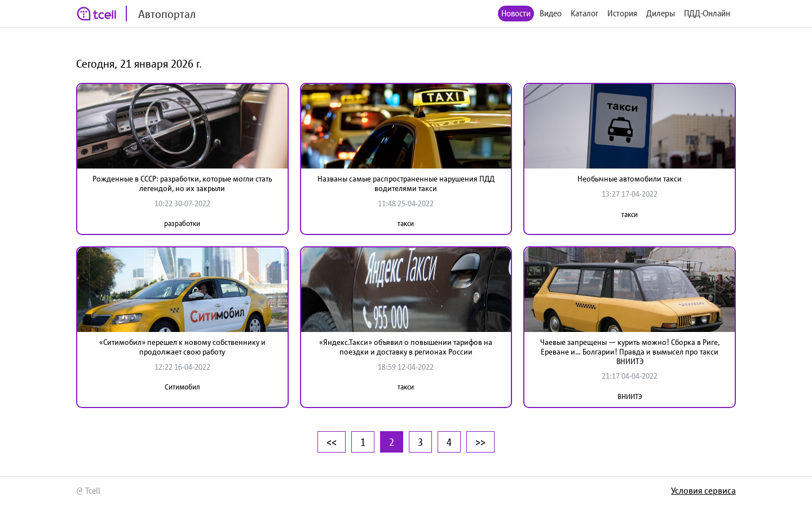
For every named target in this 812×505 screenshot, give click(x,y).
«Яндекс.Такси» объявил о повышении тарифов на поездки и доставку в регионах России (406, 347)
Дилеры (661, 13)
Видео (551, 13)
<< (332, 442)
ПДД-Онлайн (707, 13)
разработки (182, 223)
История (622, 13)
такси (406, 223)
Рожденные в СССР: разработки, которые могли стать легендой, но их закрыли (182, 183)
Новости (516, 13)
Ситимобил (182, 387)
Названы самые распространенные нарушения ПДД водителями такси (406, 183)
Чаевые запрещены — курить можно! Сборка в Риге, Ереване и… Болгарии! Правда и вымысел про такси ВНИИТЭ (630, 352)
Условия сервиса (703, 490)
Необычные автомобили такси (630, 179)
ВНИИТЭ (630, 397)
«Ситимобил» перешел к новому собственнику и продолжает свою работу (182, 347)
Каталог (584, 13)
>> (480, 442)
